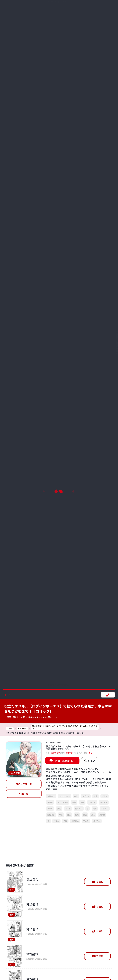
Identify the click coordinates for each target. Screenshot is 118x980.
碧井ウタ (32, 717)
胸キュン (79, 809)
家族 (82, 802)
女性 (59, 809)
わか (56, 717)
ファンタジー (62, 802)
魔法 (69, 815)
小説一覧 (24, 794)
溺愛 (95, 809)
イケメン (105, 809)
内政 (65, 821)
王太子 (86, 821)
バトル (105, 796)
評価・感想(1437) (65, 761)
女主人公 (92, 802)
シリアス (104, 802)
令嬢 (61, 815)
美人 (93, 815)
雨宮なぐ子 (18, 717)
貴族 (85, 815)
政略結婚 (75, 821)
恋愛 (96, 796)
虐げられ (97, 821)
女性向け (51, 796)
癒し (76, 796)
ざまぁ (56, 821)
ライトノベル (64, 796)
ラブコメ (86, 796)
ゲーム (50, 809)
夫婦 (74, 802)
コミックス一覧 (24, 784)
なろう (68, 809)
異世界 (50, 802)
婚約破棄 (51, 815)
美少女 (102, 815)
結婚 (77, 815)
